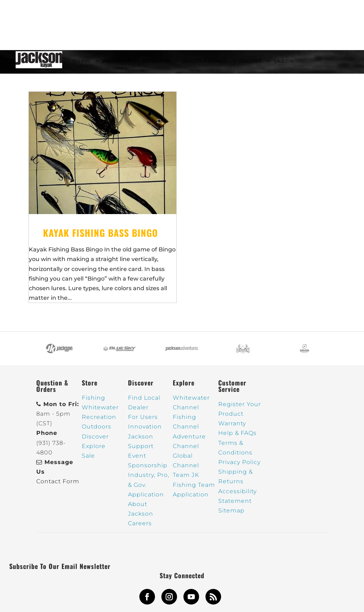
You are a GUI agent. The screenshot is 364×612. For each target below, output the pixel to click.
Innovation (145, 431)
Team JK (186, 479)
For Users (143, 421)
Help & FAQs (237, 437)
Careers (140, 528)
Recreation (99, 421)
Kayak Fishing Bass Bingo (100, 237)
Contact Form (58, 486)
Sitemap (231, 515)
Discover (95, 440)
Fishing (93, 402)
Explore (94, 450)
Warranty (232, 428)
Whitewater (100, 412)
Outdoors (97, 431)
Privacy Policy (239, 466)
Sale (88, 460)
